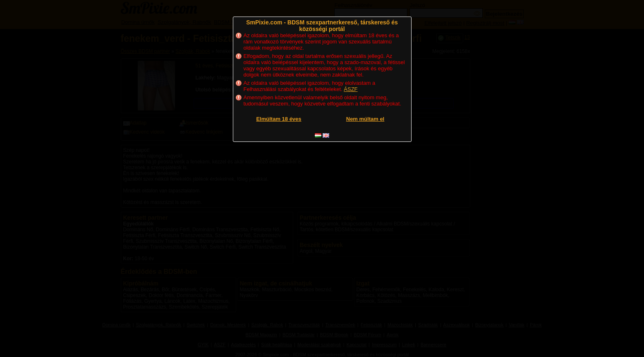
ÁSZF (351, 89)
